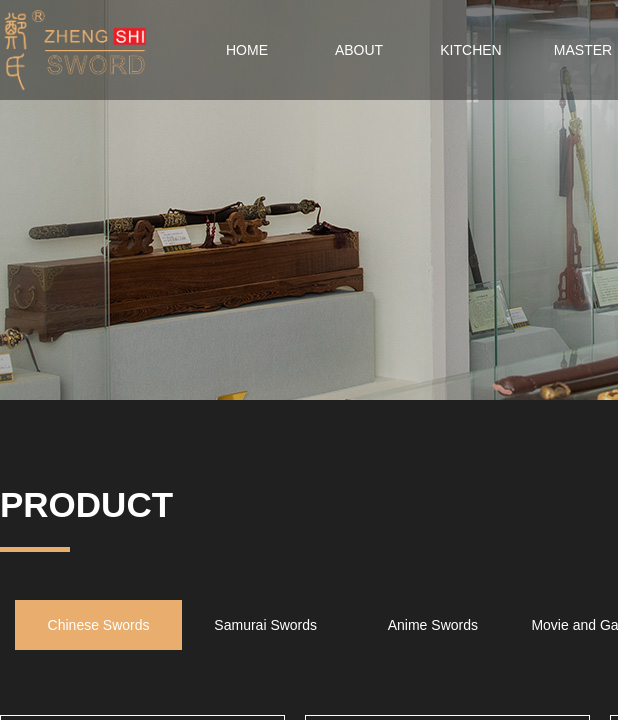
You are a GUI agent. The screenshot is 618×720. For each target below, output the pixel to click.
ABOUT (359, 50)
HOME (247, 50)
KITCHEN (470, 50)
